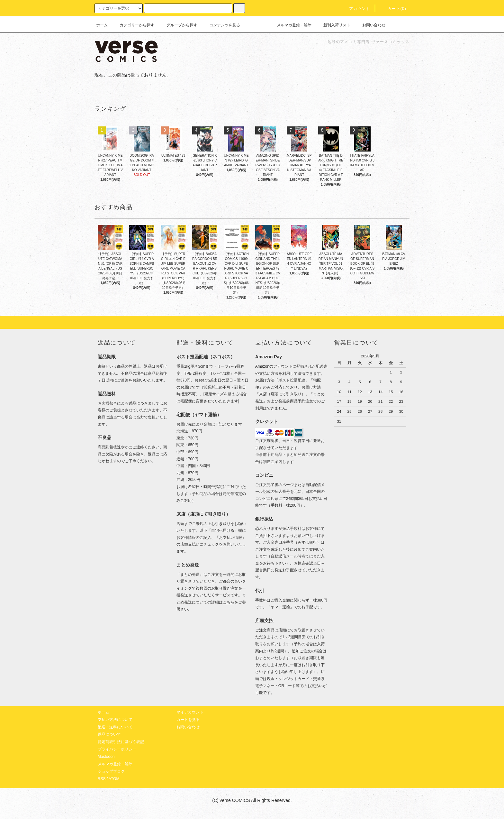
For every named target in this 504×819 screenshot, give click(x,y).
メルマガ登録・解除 (290, 25)
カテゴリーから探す (133, 25)
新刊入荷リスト (333, 25)
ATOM (114, 779)
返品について (109, 734)
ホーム (102, 25)
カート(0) (393, 9)
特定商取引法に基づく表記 (121, 742)
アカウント (356, 9)
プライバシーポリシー (117, 749)
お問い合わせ (370, 25)
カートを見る (188, 720)
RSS (102, 779)
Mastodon (106, 757)
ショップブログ (111, 771)
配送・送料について (115, 727)
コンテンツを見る (221, 25)
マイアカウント (190, 712)
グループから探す (178, 25)
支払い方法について (115, 720)
